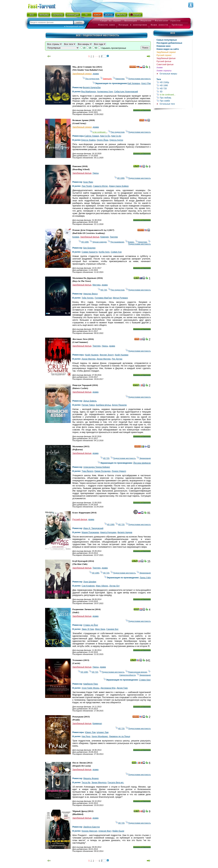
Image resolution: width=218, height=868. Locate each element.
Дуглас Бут (115, 586)
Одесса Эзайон (88, 140)
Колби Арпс (104, 252)
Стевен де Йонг (91, 625)
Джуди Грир (122, 688)
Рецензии (146, 21)
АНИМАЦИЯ (73, 15)
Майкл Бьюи (118, 831)
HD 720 (174, 88)
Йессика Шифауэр (142, 463)
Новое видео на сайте (168, 49)
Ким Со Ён (105, 136)
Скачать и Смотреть (142, 110)
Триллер (114, 237)
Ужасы (96, 173)
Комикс (130, 242)
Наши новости (159, 25)
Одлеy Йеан (103, 140)
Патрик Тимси (88, 405)
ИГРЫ (121, 15)
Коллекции (131, 21)
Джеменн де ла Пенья (120, 736)
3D (174, 92)
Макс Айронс (102, 586)
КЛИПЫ (135, 15)
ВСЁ (32, 15)
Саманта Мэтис (101, 186)
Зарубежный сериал (166, 52)
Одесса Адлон (116, 140)
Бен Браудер (89, 248)
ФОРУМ (109, 15)
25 (90, 48)
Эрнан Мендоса (99, 783)
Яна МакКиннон (89, 92)
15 (84, 48)
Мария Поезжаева (90, 532)
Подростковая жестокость (138, 79)
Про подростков (91, 79)
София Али (116, 252)
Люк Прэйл (87, 186)
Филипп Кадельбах (92, 88)
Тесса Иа (86, 783)
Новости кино (107, 25)
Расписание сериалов (168, 21)
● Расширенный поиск (74, 26)
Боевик (76, 237)
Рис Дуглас (117, 359)
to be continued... (174, 95)
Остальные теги (167, 104)
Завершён (106, 79)
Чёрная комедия (98, 242)
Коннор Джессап (89, 831)
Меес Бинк (100, 629)
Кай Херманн (134, 83)
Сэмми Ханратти (89, 252)
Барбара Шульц (103, 405)
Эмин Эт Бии (88, 629)
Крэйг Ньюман (122, 355)
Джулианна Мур (108, 688)
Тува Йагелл (87, 471)
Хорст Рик (146, 83)
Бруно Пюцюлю (119, 405)
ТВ (86, 15)
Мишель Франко (91, 778)
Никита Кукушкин (108, 532)
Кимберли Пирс (91, 684)
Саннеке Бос (112, 629)
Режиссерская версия (136, 672)
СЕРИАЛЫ (58, 15)
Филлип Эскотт (107, 355)
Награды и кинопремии (133, 25)
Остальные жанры (168, 74)
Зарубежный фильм (166, 58)
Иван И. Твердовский (93, 528)
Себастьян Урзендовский (126, 92)
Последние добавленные (169, 43)
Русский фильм (164, 61)
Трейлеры (177, 25)
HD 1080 (174, 85)
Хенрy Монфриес (100, 736)
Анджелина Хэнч (105, 92)
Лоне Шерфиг (90, 582)
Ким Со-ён (116, 136)
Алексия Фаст (105, 831)
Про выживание (116, 242)
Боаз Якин (88, 182)
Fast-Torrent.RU (45, 6)
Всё (173, 33)
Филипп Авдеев (125, 532)
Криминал (97, 724)
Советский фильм (165, 64)
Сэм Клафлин (88, 586)
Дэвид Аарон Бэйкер (119, 186)
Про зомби (174, 101)
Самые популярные (167, 40)
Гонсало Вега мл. (116, 783)
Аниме (160, 68)
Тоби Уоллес (88, 298)
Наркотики (119, 79)
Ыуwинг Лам (103, 732)
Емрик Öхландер (103, 471)
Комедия (104, 237)
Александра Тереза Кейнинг (97, 467)
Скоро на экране (111, 21)
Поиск (145, 48)
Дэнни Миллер (89, 359)
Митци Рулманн (120, 298)
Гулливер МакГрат (103, 298)
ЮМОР (98, 15)
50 (96, 48)
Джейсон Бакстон (92, 827)
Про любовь (174, 98)
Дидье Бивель (90, 401)
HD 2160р (174, 82)
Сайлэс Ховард (92, 136)
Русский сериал (164, 55)
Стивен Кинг (145, 680)
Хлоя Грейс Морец (90, 688)
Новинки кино (164, 46)
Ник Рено (86, 736)
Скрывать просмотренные (114, 48)
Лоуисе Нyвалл (119, 471)
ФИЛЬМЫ (44, 15)
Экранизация (144, 458)
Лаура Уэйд (145, 578)
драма (96, 74)
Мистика (96, 285)
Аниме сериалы (164, 71)
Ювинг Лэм (90, 732)
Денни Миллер (104, 359)
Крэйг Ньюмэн (92, 355)
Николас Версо (90, 294)
